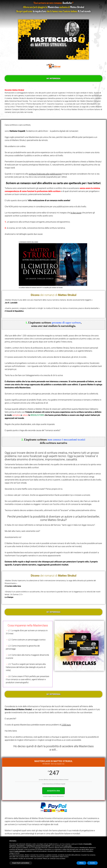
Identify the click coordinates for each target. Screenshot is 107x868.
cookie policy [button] (68, 846)
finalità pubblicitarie (20, 851)
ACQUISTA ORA (53, 791)
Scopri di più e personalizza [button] (21, 863)
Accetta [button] (92, 863)
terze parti (38, 848)
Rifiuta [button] (81, 863)
